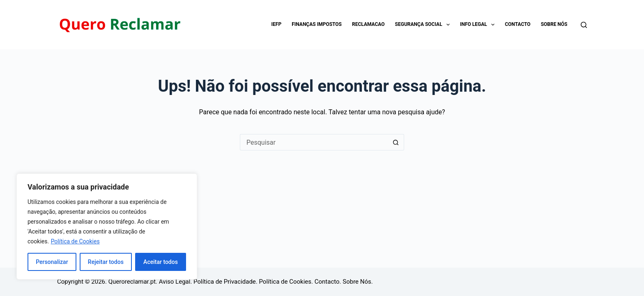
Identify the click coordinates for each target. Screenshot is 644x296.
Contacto (517, 24)
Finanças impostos (317, 24)
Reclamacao (368, 24)
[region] (107, 227)
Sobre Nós (554, 24)
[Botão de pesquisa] (396, 142)
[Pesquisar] (584, 25)
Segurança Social (424, 25)
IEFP (277, 24)
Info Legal (479, 25)
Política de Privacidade (225, 282)
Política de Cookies (75, 241)
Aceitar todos (161, 262)
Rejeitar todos (106, 262)
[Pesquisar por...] (314, 142)
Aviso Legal (175, 282)
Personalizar (52, 262)
